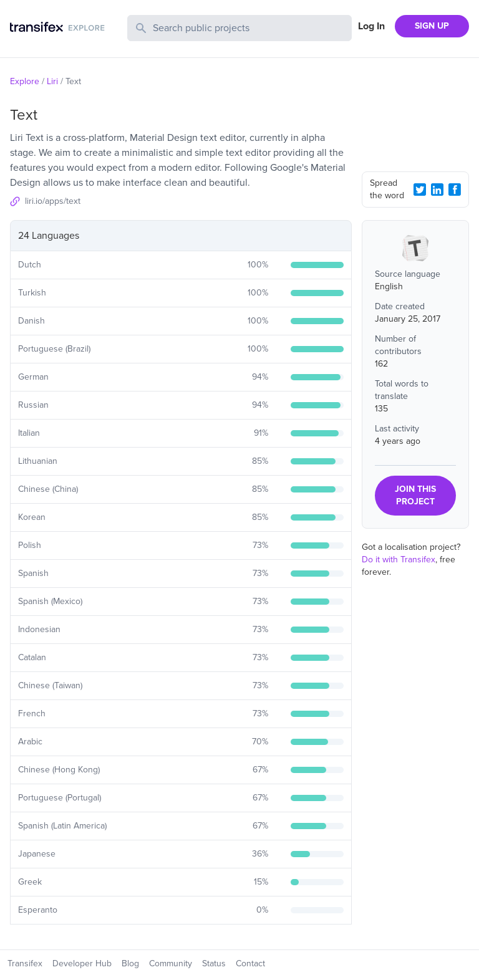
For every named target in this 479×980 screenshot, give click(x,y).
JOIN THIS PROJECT (415, 495)
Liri (52, 81)
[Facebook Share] (455, 190)
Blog (130, 963)
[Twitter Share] (420, 190)
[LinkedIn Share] (437, 190)
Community (171, 963)
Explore (25, 81)
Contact (250, 963)
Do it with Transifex (399, 560)
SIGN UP (432, 26)
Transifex (25, 963)
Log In (371, 26)
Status (214, 963)
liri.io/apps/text (53, 201)
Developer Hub (82, 963)
